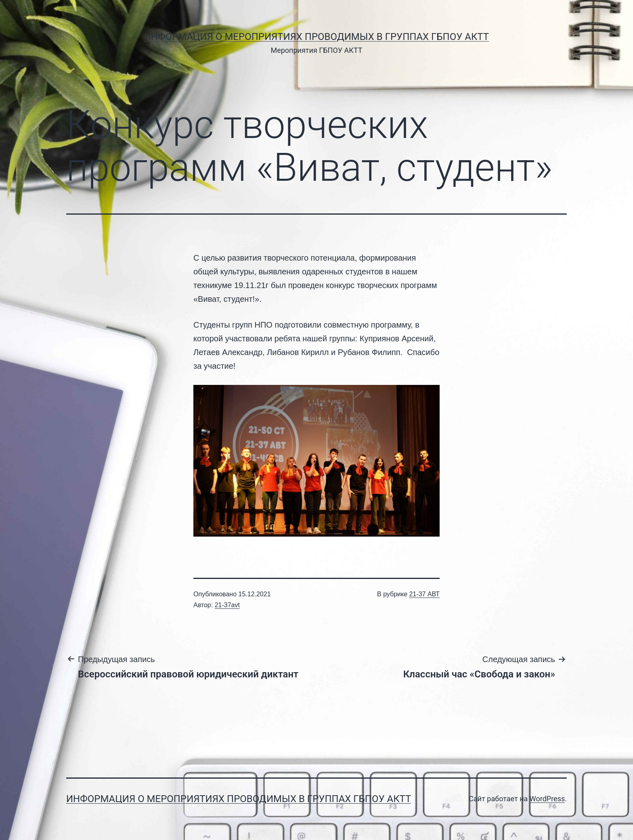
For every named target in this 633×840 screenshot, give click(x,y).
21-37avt (227, 605)
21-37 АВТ (424, 594)
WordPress (547, 799)
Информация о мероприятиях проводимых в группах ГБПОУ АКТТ (316, 37)
